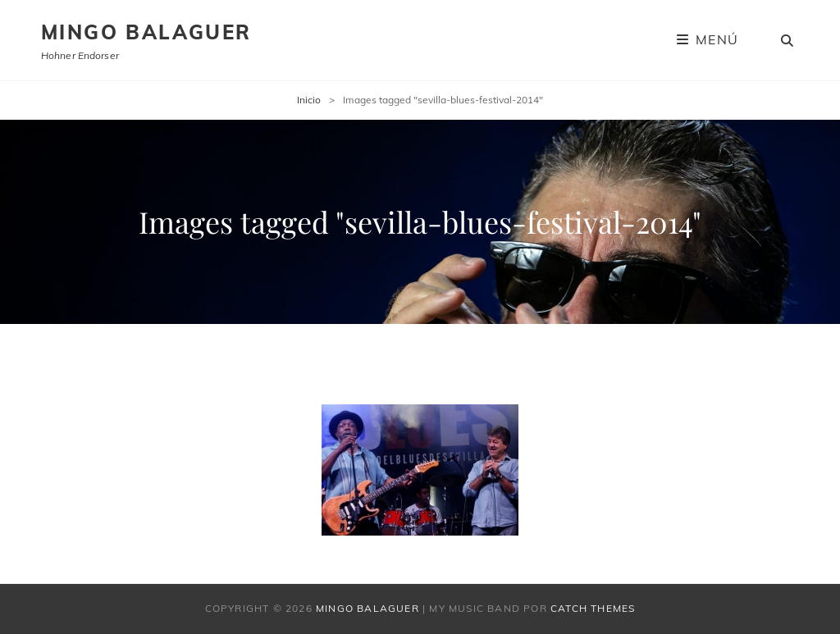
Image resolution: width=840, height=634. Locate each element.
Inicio (309, 100)
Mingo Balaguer (146, 32)
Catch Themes (593, 608)
